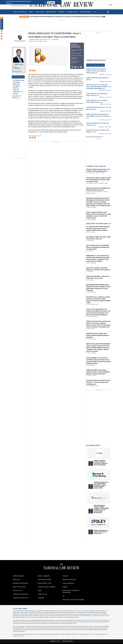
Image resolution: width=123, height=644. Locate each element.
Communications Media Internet (77, 51)
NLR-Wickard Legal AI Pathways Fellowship (19, 82)
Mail (76, 67)
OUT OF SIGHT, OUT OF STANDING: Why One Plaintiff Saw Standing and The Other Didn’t (98, 247)
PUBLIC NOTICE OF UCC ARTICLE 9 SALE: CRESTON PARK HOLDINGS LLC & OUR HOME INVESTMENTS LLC (99, 87)
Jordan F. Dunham (100, 173)
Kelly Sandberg (92, 292)
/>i (81, 67)
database (48, 612)
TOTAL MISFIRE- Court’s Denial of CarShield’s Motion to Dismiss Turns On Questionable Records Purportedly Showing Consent (98, 361)
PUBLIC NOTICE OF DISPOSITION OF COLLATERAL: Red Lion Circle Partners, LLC (98, 116)
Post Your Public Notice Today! (95, 65)
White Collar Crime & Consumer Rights (73, 600)
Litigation (65, 587)
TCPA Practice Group (93, 304)
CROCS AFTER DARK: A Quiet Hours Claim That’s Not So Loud (98, 277)
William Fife (91, 271)
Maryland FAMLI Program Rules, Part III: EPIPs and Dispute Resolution (98, 170)
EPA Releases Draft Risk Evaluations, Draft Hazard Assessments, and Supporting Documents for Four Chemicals (75, 16)
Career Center (72, 12)
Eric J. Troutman (92, 263)
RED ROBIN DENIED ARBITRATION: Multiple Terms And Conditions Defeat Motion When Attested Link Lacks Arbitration (98, 288)
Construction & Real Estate (20, 594)
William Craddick (92, 339)
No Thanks (51, 3)
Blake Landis (19, 64)
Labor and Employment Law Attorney (18, 92)
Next (105, 17)
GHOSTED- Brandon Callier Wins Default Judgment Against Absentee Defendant (98, 335)
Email (16, 67)
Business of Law (17, 590)
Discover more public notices (94, 137)
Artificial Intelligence (18, 576)
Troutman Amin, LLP (45, 39)
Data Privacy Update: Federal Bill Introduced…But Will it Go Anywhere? (98, 269)
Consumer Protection (76, 53)
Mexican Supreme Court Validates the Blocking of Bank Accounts (98, 189)
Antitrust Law (17, 580)
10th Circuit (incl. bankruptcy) (75, 62)
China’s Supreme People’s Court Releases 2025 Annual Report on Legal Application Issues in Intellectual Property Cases (98, 215)
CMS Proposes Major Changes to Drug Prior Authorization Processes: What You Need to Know (98, 180)
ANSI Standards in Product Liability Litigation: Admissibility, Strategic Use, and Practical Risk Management (102, 509)
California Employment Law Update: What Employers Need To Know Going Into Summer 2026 (101, 485)
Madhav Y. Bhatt (104, 183)
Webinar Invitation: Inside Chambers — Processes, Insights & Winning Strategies (101, 463)
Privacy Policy (89, 611)
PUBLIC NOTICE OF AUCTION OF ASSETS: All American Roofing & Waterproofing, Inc (96, 71)
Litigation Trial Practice (76, 56)
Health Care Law (42, 594)
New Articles (2, 24)
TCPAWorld (55, 39)
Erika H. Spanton (92, 207)
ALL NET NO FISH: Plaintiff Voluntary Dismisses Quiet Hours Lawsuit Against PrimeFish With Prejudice (98, 228)
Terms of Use (80, 611)
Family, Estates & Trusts (44, 583)
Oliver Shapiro (91, 232)
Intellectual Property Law (69, 580)
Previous (103, 17)
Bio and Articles (17, 71)
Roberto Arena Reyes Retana (95, 192)
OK (45, 3)
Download (79, 67)
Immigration (41, 598)
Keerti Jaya (91, 240)
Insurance (65, 576)
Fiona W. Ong (91, 173)
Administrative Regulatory (74, 58)
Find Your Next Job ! (18, 77)
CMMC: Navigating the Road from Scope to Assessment (101, 532)
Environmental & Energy (44, 580)
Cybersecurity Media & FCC (21, 598)
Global (40, 590)
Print (73, 67)
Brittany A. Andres (92, 375)
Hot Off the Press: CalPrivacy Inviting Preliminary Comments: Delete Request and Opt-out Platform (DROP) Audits (98, 300)
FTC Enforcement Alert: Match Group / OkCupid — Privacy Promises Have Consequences (98, 382)
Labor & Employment (68, 583)
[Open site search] (108, 12)
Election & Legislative (44, 576)
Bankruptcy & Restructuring (20, 583)
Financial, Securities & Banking (46, 587)
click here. (22, 636)
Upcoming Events (93, 445)
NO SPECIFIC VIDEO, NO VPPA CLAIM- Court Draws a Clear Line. (99, 238)
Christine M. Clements (93, 183)
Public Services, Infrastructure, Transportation (71, 591)
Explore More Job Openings (16, 97)
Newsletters (51, 12)
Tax (64, 596)
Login (110, 5)
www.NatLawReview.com (82, 612)
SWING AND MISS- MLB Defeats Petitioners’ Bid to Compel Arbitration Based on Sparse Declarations (98, 372)
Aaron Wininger (92, 219)
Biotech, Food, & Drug (19, 587)
